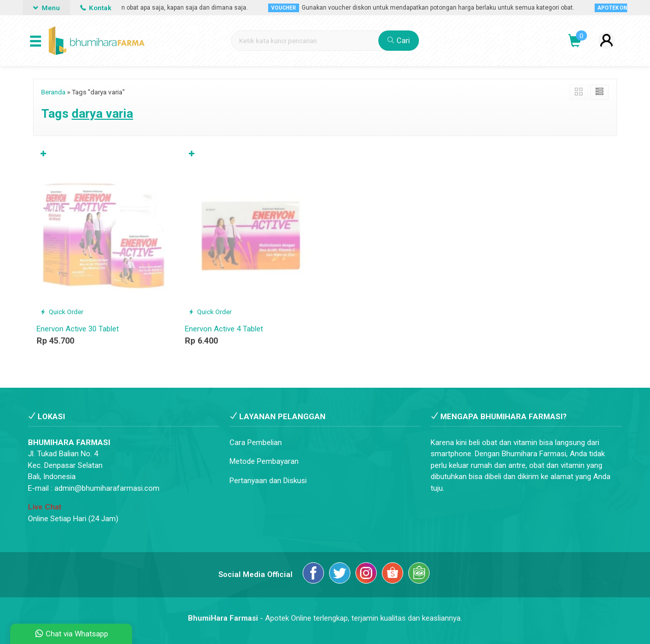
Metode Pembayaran (264, 461)
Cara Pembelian (256, 443)
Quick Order (62, 312)
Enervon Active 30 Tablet (78, 329)
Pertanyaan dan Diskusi (268, 481)
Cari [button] (399, 41)
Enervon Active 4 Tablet (224, 329)
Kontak (96, 8)
